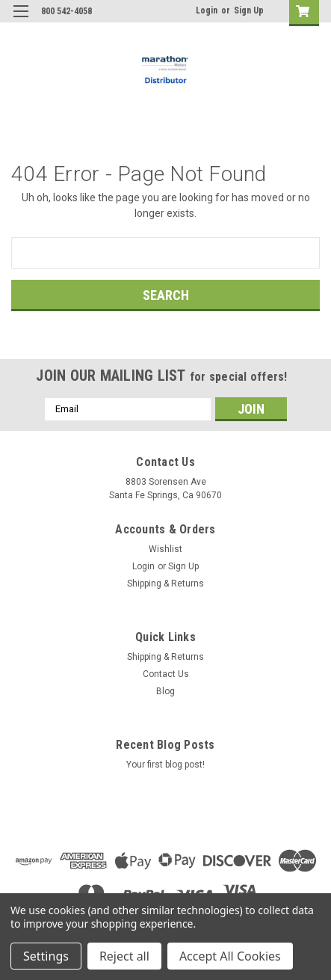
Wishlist (165, 549)
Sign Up (249, 10)
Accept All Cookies (230, 956)
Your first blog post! (165, 765)
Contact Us (166, 674)
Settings (46, 956)
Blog (165, 691)
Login (207, 10)
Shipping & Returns (165, 584)
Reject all (124, 956)
